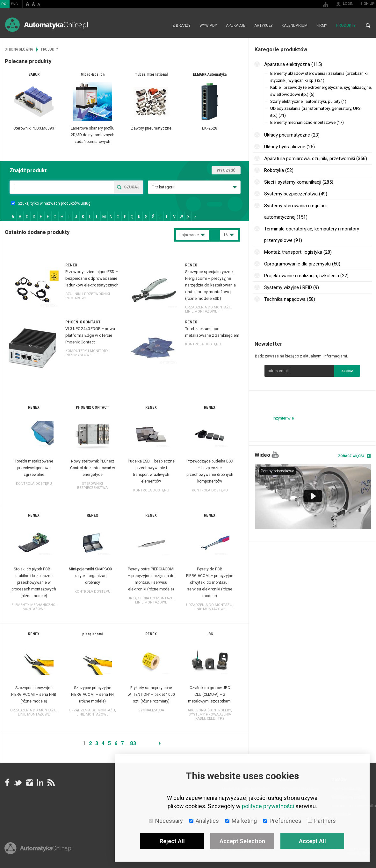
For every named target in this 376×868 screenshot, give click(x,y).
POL (5, 4)
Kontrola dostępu (203, 344)
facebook (7, 783)
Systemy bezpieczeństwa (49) (296, 194)
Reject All (172, 841)
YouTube (275, 454)
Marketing (241, 821)
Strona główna (161, 25)
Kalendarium (295, 25)
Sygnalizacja (151, 710)
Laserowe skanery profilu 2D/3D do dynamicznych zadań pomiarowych (93, 135)
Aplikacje (236, 25)
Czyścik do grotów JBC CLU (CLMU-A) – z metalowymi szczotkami (210, 695)
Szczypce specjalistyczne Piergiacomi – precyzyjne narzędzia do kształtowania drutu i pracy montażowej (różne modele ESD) (210, 285)
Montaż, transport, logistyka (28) (298, 252)
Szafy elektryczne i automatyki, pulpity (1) (308, 101)
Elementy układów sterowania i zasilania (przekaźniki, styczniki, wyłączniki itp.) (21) (319, 77)
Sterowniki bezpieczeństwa (92, 486)
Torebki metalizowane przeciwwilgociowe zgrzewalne (34, 468)
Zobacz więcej (351, 456)
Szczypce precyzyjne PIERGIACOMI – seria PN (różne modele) (92, 695)
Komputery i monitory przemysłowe (87, 353)
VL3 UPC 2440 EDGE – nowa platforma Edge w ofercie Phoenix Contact (90, 335)
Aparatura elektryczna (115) (293, 64)
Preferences (282, 821)
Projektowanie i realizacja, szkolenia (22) (306, 276)
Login (348, 4)
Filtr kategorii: (163, 187)
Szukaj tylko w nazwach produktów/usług (51, 203)
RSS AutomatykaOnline (51, 783)
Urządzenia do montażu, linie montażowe (209, 309)
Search (368, 25)
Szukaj (132, 187)
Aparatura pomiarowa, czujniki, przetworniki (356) (316, 159)
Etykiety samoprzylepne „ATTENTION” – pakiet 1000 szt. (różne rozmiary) (151, 695)
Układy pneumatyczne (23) (292, 135)
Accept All (312, 841)
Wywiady (208, 25)
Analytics (204, 821)
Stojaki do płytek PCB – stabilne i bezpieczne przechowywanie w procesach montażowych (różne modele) (34, 582)
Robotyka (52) (279, 170)
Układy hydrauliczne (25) (289, 147)
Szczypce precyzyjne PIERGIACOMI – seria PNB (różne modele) (34, 695)
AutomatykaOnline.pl (46, 25)
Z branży (181, 25)
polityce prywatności (268, 806)
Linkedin (40, 783)
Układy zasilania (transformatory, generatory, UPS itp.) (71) (315, 112)
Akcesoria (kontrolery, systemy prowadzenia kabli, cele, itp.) (210, 714)
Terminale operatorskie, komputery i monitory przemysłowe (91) (312, 235)
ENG (14, 4)
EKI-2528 (210, 128)
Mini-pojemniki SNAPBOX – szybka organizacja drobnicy (92, 576)
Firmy (322, 25)
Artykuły (264, 25)
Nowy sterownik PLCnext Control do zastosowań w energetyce (93, 468)
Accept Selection (242, 841)
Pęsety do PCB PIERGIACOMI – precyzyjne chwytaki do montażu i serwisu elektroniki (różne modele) (210, 582)
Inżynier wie (283, 418)
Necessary (166, 821)
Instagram (29, 783)
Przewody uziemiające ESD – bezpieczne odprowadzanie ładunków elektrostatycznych (92, 278)
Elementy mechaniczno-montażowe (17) (307, 122)
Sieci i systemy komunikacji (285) (299, 182)
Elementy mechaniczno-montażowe (34, 607)
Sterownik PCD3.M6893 (34, 128)
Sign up (368, 4)
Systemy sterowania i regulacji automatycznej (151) (296, 211)
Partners (322, 821)
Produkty (346, 25)
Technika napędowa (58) (290, 299)
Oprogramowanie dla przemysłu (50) (302, 264)
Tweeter (18, 783)
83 (133, 743)
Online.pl (38, 848)
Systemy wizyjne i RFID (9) (292, 287)
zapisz (347, 371)
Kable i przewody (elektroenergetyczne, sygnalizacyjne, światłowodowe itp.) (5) (321, 91)
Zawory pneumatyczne (151, 128)
